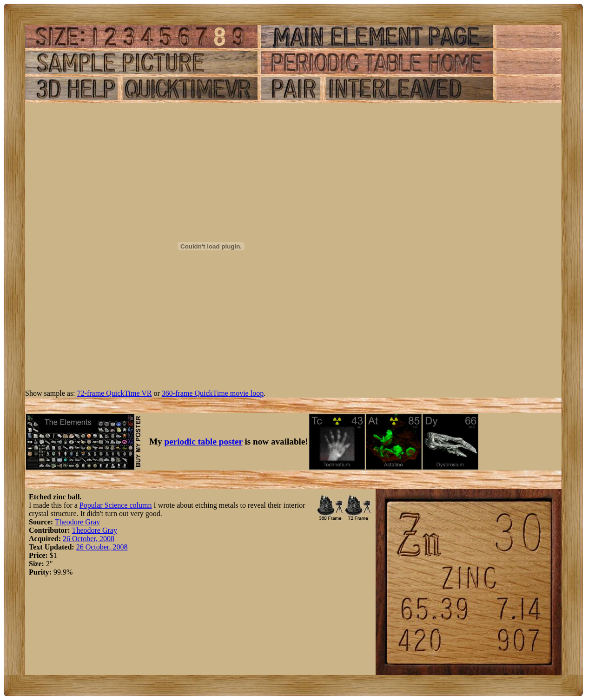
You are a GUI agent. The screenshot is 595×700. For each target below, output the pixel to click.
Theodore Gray (77, 522)
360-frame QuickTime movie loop (213, 393)
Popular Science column (116, 505)
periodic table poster (204, 442)
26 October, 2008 (89, 539)
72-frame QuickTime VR (115, 393)
